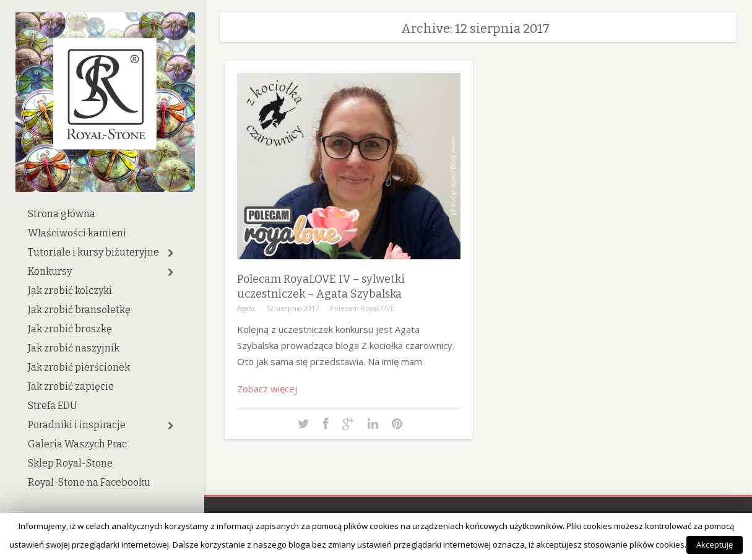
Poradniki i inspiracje (77, 425)
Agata (246, 308)
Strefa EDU (53, 406)
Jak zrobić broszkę (70, 329)
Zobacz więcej (267, 389)
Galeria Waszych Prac (77, 444)
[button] (171, 253)
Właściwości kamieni (77, 233)
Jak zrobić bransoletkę (79, 310)
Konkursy (50, 271)
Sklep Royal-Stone (70, 463)
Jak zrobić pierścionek (79, 367)
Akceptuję (715, 545)
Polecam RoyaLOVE (362, 308)
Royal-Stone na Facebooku (89, 482)
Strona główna (62, 214)
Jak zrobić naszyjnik (74, 348)
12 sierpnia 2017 (292, 308)
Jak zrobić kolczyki (70, 291)
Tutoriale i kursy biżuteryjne (93, 252)
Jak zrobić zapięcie (71, 386)
